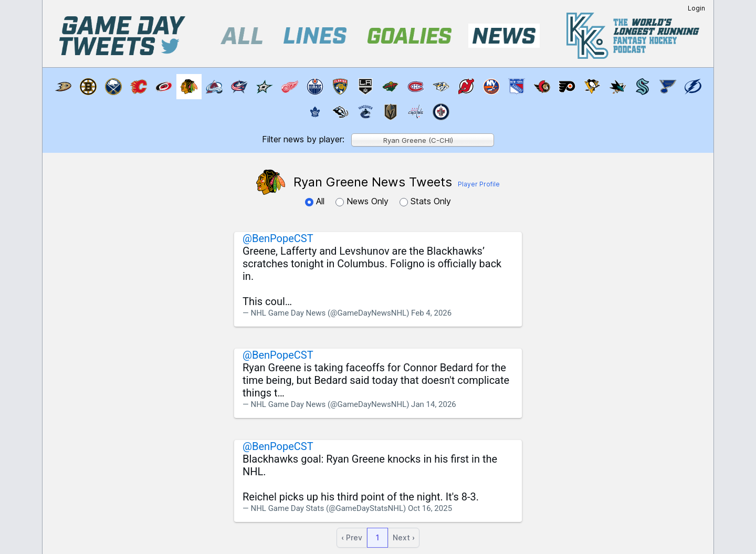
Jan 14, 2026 (434, 404)
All (316, 201)
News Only (363, 201)
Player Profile (479, 184)
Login (696, 8)
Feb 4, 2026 (431, 313)
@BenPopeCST (278, 238)
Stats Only (425, 201)
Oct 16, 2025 (430, 508)
